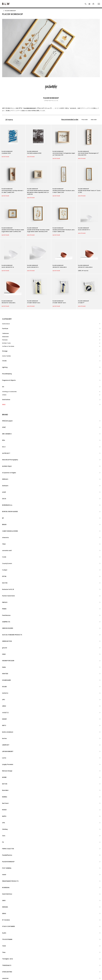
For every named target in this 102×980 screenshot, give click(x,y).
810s (3, 402)
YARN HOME (6, 676)
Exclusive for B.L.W (8, 472)
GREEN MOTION (7, 497)
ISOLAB (4, 519)
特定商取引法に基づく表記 (9, 961)
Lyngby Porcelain (7, 555)
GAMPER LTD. (6, 488)
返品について (6, 955)
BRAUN (4, 442)
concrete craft (7, 454)
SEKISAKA (5, 623)
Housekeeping (7, 359)
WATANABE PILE (7, 666)
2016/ (4, 395)
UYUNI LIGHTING (7, 654)
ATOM (40, 949)
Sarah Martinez (7, 617)
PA (3, 592)
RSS (36, 949)
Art (3, 365)
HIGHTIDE (5, 512)
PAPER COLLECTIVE (8, 596)
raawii (4, 608)
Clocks (4, 353)
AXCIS (4, 429)
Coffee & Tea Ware (8, 343)
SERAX (4, 626)
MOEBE (4, 562)
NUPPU (4, 580)
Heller (4, 509)
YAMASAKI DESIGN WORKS (10, 672)
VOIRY (4, 660)
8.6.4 (4, 405)
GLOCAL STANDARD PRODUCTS (12, 494)
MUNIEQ (5, 571)
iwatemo (5, 522)
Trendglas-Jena (7, 648)
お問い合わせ (71, 955)
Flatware (5, 337)
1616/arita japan (7, 392)
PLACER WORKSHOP (11, 11)
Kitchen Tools (6, 340)
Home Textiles (6, 349)
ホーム (4, 949)
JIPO (4, 525)
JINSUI (4, 528)
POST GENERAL (7, 605)
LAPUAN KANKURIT (8, 549)
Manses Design (7, 559)
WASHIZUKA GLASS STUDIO (10, 663)
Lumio (4, 552)
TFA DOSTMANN (7, 639)
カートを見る (71, 952)
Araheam (5, 423)
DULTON (5, 469)
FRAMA (4, 482)
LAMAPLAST (6, 546)
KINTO (4, 537)
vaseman (5, 657)
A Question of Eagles (9, 417)
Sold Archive (6, 375)
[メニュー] (99, 4)
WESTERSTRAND (7, 669)
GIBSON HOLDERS (7, 491)
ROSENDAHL (6, 614)
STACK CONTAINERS (8, 632)
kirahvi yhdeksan (7, 540)
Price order (81, 120)
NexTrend (5, 574)
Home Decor (6, 324)
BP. (3, 438)
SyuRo (4, 636)
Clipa (4, 451)
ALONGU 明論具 (7, 414)
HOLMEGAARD (6, 515)
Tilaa (4, 645)
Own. (4, 589)
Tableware (5, 330)
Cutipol (4, 463)
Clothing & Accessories (9, 368)
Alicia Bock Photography (10, 411)
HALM (4, 503)
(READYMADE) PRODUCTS (10, 611)
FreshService (6, 485)
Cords (4, 457)
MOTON (5, 565)
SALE (4, 378)
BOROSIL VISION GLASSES (10, 435)
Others (4, 371)
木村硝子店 (5, 531)
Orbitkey (5, 586)
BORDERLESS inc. (7, 432)
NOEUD (4, 577)
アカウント (70, 949)
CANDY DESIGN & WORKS (10, 445)
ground (4, 500)
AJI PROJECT (6, 408)
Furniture (5, 327)
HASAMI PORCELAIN (8, 506)
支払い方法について (8, 958)
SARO (4, 620)
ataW (4, 426)
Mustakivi (5, 568)
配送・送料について (8, 952)
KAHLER (4, 534)
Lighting (5, 356)
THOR (4, 642)
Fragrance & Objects (9, 362)
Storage (5, 346)
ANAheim (5, 420)
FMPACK (5, 479)
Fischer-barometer (8, 475)
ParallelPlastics (7, 599)
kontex (4, 543)
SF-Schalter (6, 629)
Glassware (5, 334)
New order (93, 120)
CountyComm (7, 460)
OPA (4, 583)
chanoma (5, 448)
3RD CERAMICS (7, 398)
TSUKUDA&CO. (7, 651)
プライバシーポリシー (8, 964)
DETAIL (4, 466)
